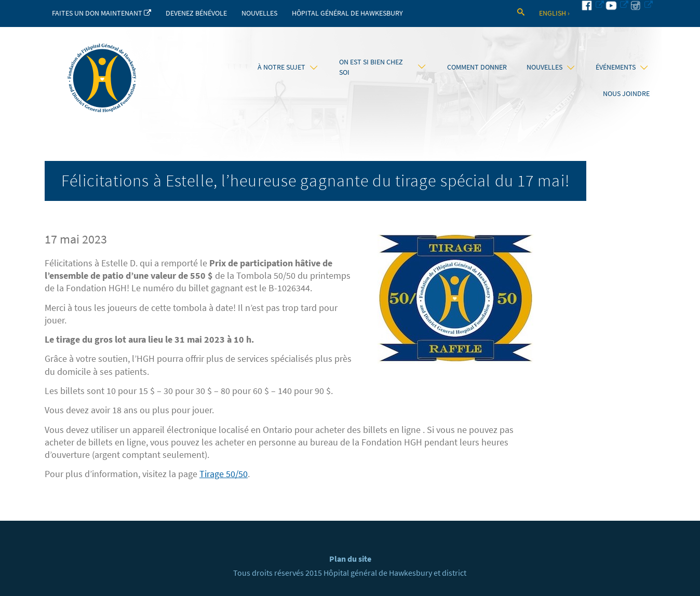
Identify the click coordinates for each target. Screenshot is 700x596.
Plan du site (350, 559)
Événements (622, 67)
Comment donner (477, 67)
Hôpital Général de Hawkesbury (347, 13)
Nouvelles (259, 13)
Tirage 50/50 (224, 474)
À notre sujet (287, 67)
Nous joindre (626, 93)
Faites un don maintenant (102, 13)
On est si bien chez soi (382, 67)
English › (554, 13)
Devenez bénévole (196, 13)
